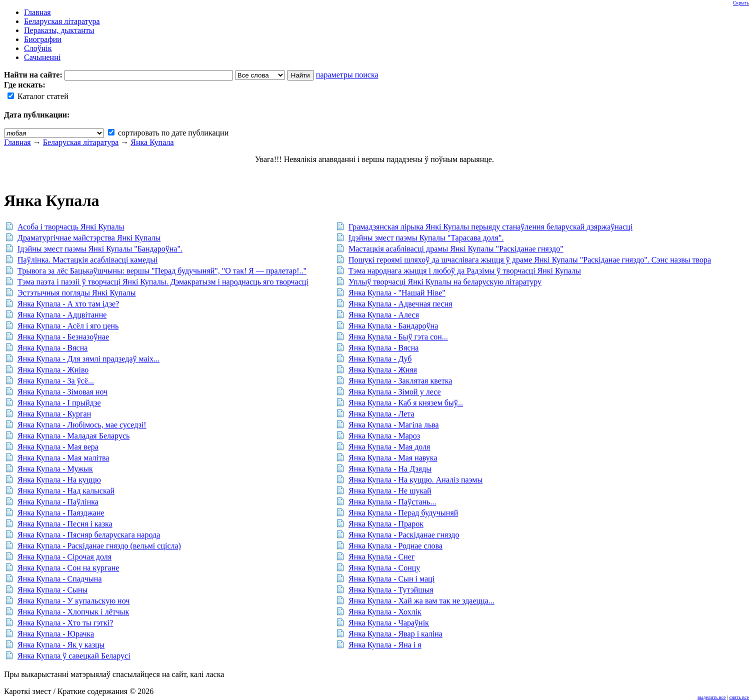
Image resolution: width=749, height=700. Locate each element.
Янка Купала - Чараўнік (389, 623)
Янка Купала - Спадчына (60, 579)
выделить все (711, 697)
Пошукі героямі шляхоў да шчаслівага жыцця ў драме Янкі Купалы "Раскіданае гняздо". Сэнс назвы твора (530, 260)
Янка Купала (152, 142)
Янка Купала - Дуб (380, 359)
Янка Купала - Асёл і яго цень (68, 326)
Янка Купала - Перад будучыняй (403, 513)
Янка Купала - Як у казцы (61, 645)
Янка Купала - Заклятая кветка (400, 381)
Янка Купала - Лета (381, 414)
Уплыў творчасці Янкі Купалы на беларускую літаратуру (445, 282)
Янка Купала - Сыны (52, 590)
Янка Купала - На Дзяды (390, 469)
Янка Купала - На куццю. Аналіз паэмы (415, 480)
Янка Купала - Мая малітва (63, 458)
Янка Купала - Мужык (55, 469)
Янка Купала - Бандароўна (393, 326)
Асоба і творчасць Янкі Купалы (71, 227)
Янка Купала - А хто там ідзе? (68, 304)
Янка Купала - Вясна (52, 348)
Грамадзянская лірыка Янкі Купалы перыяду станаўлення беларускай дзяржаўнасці (490, 227)
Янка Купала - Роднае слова (395, 546)
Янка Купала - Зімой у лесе (395, 392)
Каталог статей (38, 96)
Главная (17, 142)
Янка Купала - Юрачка (56, 634)
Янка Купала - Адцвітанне (62, 315)
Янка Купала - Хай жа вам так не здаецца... (421, 601)
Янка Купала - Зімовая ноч (62, 392)
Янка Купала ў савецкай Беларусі (74, 656)
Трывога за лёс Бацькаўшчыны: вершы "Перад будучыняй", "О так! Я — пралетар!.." (162, 271)
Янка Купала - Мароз (384, 436)
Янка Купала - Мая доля (389, 447)
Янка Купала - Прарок (386, 524)
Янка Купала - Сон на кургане (68, 568)
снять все (739, 697)
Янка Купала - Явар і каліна (395, 634)
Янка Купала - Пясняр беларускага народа (89, 535)
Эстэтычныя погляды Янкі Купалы (76, 293)
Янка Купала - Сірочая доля (64, 557)
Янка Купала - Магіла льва (394, 425)
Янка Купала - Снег (381, 557)
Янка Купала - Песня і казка (65, 524)
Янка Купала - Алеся (384, 315)
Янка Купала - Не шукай (390, 491)
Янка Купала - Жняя (383, 370)
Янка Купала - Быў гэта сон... (398, 337)
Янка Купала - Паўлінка (58, 502)
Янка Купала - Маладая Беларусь (73, 436)
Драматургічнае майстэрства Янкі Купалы (89, 238)
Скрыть (741, 3)
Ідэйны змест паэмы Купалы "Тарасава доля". (426, 238)
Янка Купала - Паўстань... (392, 502)
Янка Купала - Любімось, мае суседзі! (82, 425)
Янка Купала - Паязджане (61, 513)
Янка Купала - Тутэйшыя (391, 590)
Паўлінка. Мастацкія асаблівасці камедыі (87, 260)
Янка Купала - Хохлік (385, 612)
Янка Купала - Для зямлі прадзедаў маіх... (88, 359)
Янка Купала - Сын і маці (391, 579)
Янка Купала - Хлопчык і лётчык (73, 612)
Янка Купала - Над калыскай (66, 491)
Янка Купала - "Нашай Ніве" (397, 293)
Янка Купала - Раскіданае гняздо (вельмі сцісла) (99, 546)
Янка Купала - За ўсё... (56, 381)
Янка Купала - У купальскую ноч (73, 601)
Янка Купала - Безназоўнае (63, 337)
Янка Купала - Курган (54, 414)
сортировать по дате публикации (168, 133)
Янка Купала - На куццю (59, 480)
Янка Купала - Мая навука (393, 458)
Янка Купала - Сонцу (384, 568)
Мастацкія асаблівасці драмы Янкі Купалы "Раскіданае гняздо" (456, 249)
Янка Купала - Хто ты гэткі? (65, 623)
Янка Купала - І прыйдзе (59, 403)
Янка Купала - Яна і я (385, 645)
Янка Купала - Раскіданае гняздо (404, 535)
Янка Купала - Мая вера (58, 447)
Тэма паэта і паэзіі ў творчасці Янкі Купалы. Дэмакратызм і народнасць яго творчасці (163, 282)
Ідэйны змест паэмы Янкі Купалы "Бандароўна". (100, 249)
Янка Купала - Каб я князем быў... (406, 403)
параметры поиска (347, 75)
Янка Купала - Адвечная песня (400, 304)
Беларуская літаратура (81, 142)
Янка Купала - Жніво (53, 370)
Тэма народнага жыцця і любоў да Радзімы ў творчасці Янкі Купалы (465, 271)
